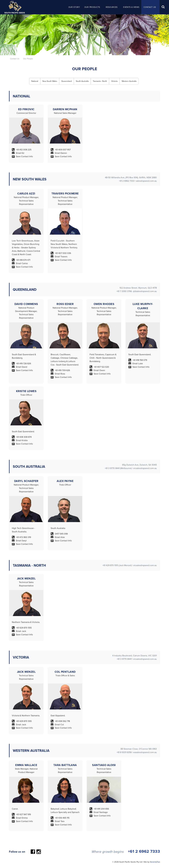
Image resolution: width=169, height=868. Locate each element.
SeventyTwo (155, 862)
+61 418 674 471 (23, 260)
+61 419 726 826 (23, 363)
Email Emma (22, 818)
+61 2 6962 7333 (144, 851)
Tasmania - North (100, 81)
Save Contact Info (24, 156)
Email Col (59, 724)
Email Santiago (101, 812)
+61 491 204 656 (101, 809)
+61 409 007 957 (63, 150)
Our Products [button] (92, 7)
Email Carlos (22, 263)
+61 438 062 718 (62, 721)
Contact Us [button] (150, 7)
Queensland (67, 81)
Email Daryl (21, 541)
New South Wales (50, 81)
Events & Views (131, 7)
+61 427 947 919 (23, 814)
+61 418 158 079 (140, 360)
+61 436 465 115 (62, 818)
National (35, 81)
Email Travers (61, 256)
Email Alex (60, 537)
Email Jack (21, 631)
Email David (22, 367)
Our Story (74, 7)
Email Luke (138, 363)
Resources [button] (112, 7)
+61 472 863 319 (23, 537)
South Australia (82, 81)
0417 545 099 (61, 534)
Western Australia (129, 81)
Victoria (114, 81)
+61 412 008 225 (24, 150)
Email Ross (60, 374)
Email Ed (20, 153)
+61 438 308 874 (24, 437)
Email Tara (60, 821)
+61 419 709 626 (62, 370)
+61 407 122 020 (101, 367)
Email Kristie (22, 440)
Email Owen (99, 370)
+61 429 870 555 (24, 628)
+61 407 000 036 (63, 253)
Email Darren (61, 153)
